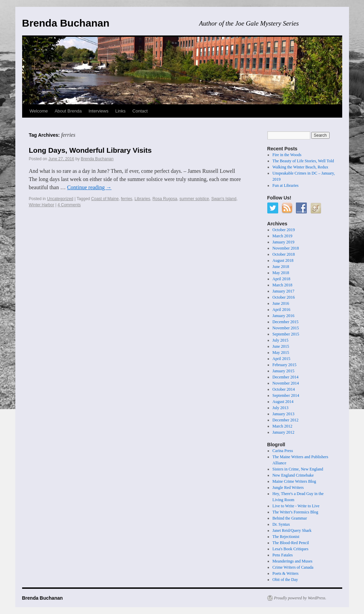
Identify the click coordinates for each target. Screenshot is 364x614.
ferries (126, 199)
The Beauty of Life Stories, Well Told (303, 161)
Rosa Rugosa (165, 199)
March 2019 (282, 236)
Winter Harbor (42, 205)
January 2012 (283, 432)
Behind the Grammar (290, 518)
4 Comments (69, 205)
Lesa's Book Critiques (290, 549)
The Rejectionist (286, 537)
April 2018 (281, 279)
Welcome (39, 111)
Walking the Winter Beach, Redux (300, 167)
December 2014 (285, 377)
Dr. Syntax (281, 524)
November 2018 (286, 248)
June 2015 (281, 346)
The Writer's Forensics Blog (295, 512)
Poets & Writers (286, 573)
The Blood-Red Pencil (291, 543)
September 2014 (286, 395)
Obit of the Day (285, 580)
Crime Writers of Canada (293, 567)
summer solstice (194, 199)
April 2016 (281, 310)
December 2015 (285, 322)
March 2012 (282, 426)
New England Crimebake (293, 475)
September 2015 (286, 334)
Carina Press (283, 451)
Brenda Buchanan (66, 23)
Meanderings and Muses (292, 561)
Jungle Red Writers (288, 488)
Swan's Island (224, 199)
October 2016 (284, 297)
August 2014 (283, 402)
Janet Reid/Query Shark (292, 530)
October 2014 (284, 389)
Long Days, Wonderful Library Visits (90, 150)
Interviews (99, 111)
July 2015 (280, 340)
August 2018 (283, 260)
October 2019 (284, 230)
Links (121, 111)
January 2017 (283, 291)
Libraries (142, 199)
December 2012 (285, 420)
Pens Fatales (283, 555)
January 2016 (283, 316)
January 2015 (283, 371)
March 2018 (282, 285)
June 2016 (281, 303)
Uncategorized (60, 199)
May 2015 (281, 353)
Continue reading (89, 187)
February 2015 (284, 365)
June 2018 (281, 267)
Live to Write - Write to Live (296, 506)
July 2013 (280, 408)
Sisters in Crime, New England (298, 469)
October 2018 (284, 254)
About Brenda (68, 111)
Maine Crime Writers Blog (294, 481)
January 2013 (283, 414)
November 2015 (286, 328)
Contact (140, 111)
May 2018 (281, 273)
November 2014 (286, 383)
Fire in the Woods (287, 155)
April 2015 (281, 359)
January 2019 (283, 242)
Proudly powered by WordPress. (300, 598)
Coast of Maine (105, 199)
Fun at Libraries (286, 185)
